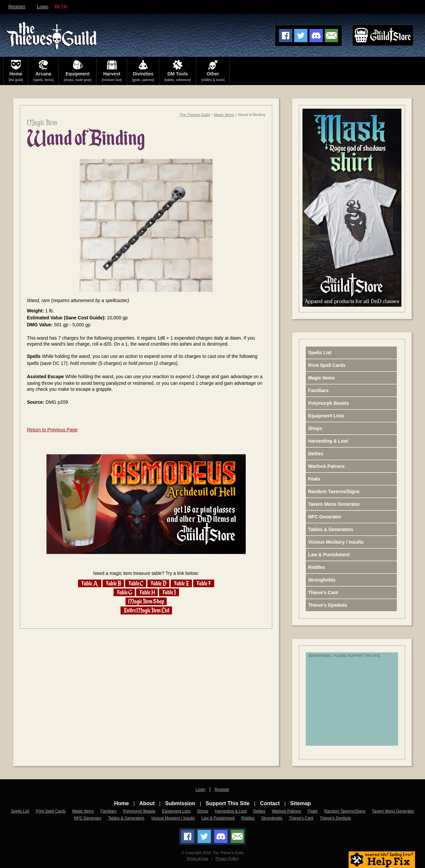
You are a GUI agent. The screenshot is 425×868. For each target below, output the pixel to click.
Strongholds (322, 580)
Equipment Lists (326, 416)
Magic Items (224, 115)
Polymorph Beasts (329, 403)
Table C (136, 583)
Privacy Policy (227, 858)
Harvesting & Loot (328, 441)
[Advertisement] (361, 703)
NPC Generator (325, 517)
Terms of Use (197, 858)
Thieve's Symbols (328, 605)
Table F (204, 583)
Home (122, 803)
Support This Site (227, 803)
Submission (180, 803)
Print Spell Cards (327, 365)
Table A (90, 583)
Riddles (317, 567)
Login (42, 7)
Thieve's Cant (323, 593)
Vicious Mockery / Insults (336, 542)
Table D (158, 583)
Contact (270, 803)
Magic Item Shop (146, 601)
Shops (315, 428)
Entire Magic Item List (146, 610)
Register (17, 7)
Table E (181, 583)
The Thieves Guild (195, 115)
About (147, 803)
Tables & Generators (331, 529)
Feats (314, 479)
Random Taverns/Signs (334, 491)
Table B (113, 583)
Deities (316, 454)
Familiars (318, 390)
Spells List (320, 353)
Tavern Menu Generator (334, 504)
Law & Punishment (329, 555)
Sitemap (300, 803)
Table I (169, 592)
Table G (124, 592)
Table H (147, 592)
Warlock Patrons (326, 466)
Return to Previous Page (52, 430)
